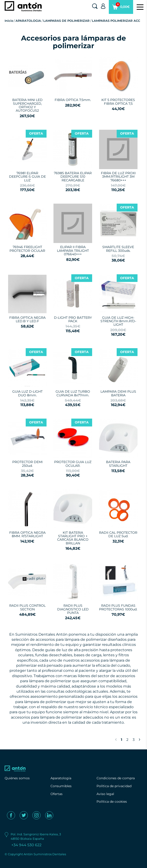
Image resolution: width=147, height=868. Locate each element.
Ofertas (56, 794)
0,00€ (121, 8)
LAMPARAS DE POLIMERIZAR (66, 21)
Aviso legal (105, 794)
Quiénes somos (17, 778)
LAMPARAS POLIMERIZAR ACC (116, 21)
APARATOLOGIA (28, 21)
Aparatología (61, 778)
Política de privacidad (114, 786)
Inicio (9, 21)
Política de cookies (112, 802)
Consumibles (61, 786)
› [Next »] (139, 739)
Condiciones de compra (116, 778)
